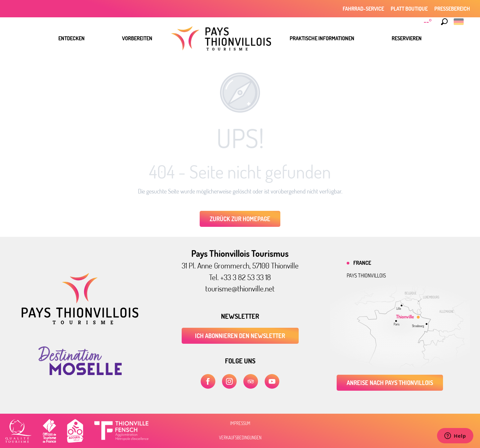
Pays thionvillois (366, 275)
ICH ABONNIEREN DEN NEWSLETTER (240, 336)
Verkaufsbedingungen (240, 438)
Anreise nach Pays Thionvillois (390, 383)
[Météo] (428, 22)
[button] (444, 22)
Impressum (240, 423)
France (362, 263)
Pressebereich (452, 9)
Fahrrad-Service (363, 9)
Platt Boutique (409, 9)
